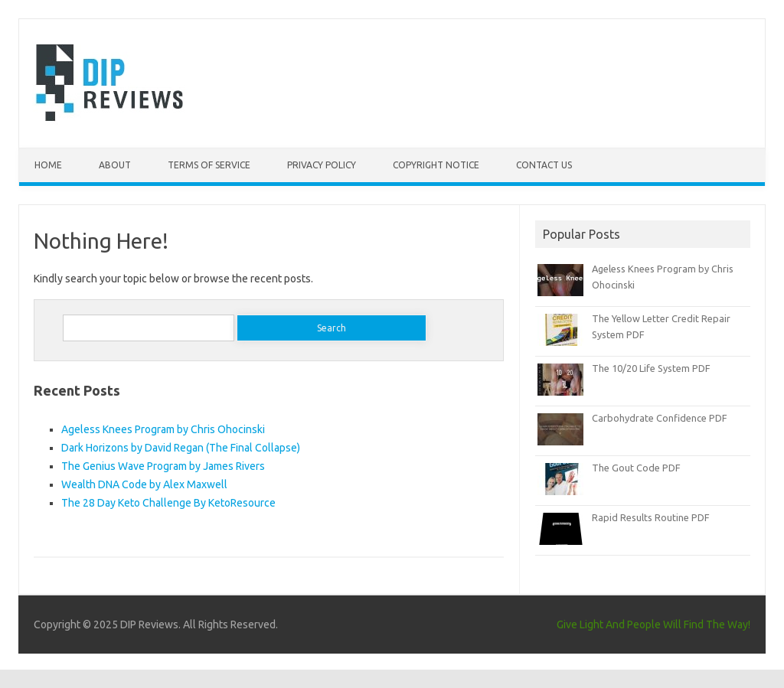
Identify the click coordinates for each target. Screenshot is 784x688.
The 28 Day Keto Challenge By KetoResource (168, 503)
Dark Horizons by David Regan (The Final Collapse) (181, 448)
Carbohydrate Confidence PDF (660, 418)
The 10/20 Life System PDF (651, 368)
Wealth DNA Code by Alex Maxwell (144, 484)
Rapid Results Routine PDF (651, 517)
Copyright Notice (436, 165)
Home (48, 165)
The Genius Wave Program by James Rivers (163, 466)
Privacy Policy (322, 165)
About (115, 165)
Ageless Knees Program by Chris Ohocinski (163, 429)
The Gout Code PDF (636, 468)
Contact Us (544, 165)
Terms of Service (209, 165)
